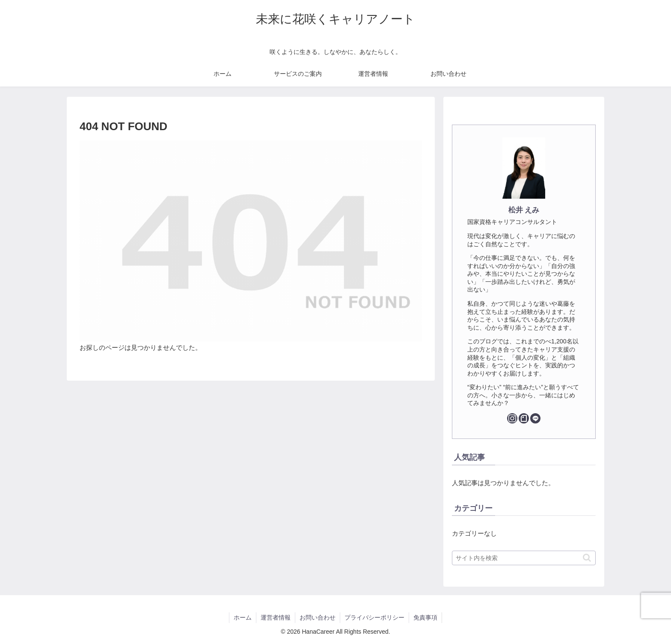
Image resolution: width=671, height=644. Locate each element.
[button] (587, 558)
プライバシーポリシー (374, 617)
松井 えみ (524, 210)
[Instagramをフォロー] (512, 418)
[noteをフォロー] (524, 418)
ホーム (243, 617)
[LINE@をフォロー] (535, 418)
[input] (524, 558)
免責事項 (425, 617)
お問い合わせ (318, 617)
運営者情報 (276, 617)
